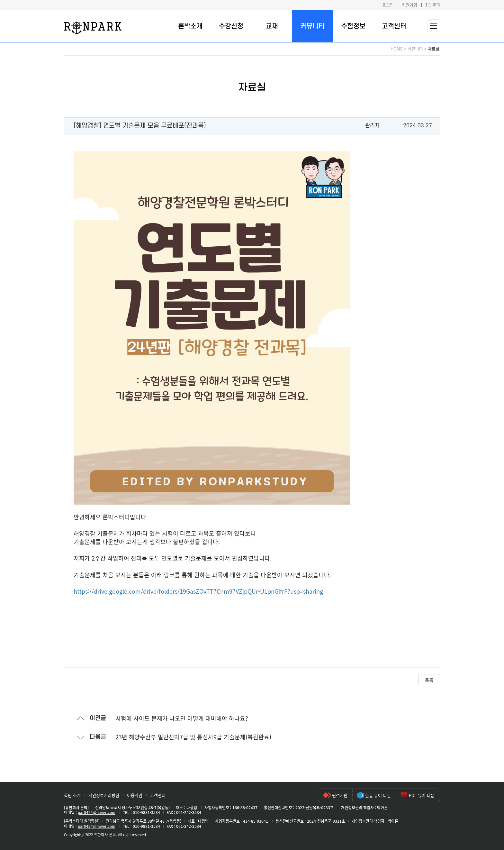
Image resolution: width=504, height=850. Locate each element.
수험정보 (353, 26)
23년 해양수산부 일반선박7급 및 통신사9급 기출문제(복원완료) (193, 737)
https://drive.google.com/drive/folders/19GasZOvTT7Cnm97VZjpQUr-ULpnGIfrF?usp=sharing (198, 591)
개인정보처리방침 (104, 795)
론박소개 (190, 26)
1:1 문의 (433, 5)
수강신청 (231, 26)
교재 (272, 26)
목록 (429, 680)
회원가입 (410, 5)
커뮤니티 (312, 26)
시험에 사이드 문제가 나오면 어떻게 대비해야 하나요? (182, 718)
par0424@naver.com (97, 812)
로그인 (388, 5)
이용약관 (135, 795)
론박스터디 (93, 28)
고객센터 (394, 26)
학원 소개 (72, 795)
